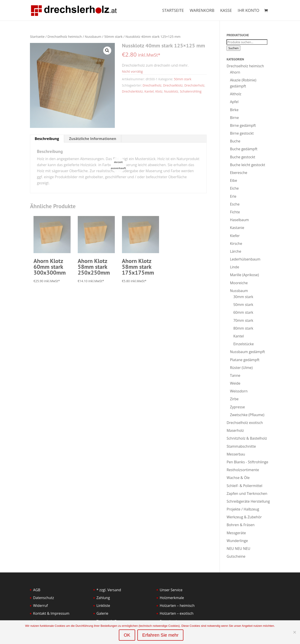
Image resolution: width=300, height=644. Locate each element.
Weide (235, 383)
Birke (234, 110)
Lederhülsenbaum (245, 259)
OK (127, 635)
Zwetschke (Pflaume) (247, 415)
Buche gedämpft (244, 149)
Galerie (102, 613)
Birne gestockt (242, 133)
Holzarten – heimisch (177, 606)
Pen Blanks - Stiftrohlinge (247, 462)
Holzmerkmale (172, 598)
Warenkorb (202, 11)
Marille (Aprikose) (244, 275)
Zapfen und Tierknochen (247, 494)
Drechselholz (152, 85)
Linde (234, 267)
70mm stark (243, 320)
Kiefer (235, 236)
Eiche (234, 188)
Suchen (233, 48)
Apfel (234, 102)
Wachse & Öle (238, 478)
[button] (107, 51)
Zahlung (103, 598)
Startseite (173, 11)
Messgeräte (236, 533)
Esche (235, 204)
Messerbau (236, 454)
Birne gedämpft (243, 125)
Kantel (149, 91)
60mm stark (243, 312)
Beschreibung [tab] (47, 139)
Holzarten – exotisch (177, 613)
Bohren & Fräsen (240, 525)
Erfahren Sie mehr (160, 635)
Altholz (236, 94)
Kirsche (236, 244)
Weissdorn (239, 391)
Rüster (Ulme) (241, 368)
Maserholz (235, 430)
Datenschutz (43, 598)
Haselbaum (239, 220)
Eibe (233, 180)
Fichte (235, 212)
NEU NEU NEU (238, 549)
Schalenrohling (191, 91)
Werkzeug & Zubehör (244, 517)
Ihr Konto (249, 11)
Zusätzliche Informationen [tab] (93, 139)
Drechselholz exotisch (245, 423)
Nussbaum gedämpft (247, 352)
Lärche (235, 251)
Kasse (226, 11)
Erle (233, 196)
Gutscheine (236, 556)
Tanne (235, 375)
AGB (37, 590)
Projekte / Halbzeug (243, 509)
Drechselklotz (173, 85)
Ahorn (235, 72)
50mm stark (113, 36)
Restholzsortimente (243, 470)
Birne (234, 118)
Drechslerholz (194, 85)
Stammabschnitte (241, 446)
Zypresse (237, 407)
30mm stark (243, 297)
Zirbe (234, 399)
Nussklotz (171, 91)
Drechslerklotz (132, 91)
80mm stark (243, 328)
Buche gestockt (242, 157)
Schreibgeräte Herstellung (248, 501)
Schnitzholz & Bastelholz (247, 438)
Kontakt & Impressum (51, 613)
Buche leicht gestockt (248, 165)
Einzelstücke (243, 344)
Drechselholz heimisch (65, 36)
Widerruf (40, 606)
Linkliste (103, 606)
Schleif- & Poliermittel (244, 486)
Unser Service (171, 590)
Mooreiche (239, 283)
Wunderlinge (237, 541)
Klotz (159, 91)
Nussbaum (93, 36)
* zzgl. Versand (109, 590)
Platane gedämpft (245, 360)
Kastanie (237, 228)
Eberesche (238, 173)
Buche (235, 141)
